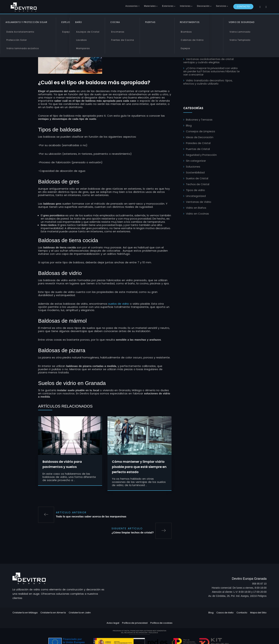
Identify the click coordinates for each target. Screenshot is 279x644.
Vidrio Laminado (240, 32)
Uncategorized (196, 196)
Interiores (185, 6)
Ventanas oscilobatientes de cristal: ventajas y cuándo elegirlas (209, 61)
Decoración (203, 6)
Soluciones (193, 167)
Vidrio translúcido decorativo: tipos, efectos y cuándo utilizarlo (208, 82)
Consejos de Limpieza (200, 131)
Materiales (150, 6)
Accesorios (132, 6)
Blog (189, 125)
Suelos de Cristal (197, 178)
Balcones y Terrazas (199, 120)
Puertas (150, 22)
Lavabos (81, 40)
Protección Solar (17, 40)
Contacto (243, 7)
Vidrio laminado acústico (23, 48)
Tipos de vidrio (195, 190)
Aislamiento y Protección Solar (26, 22)
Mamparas (83, 48)
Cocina (115, 22)
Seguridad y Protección (201, 155)
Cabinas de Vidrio (192, 40)
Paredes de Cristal (198, 143)
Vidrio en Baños (196, 208)
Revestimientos (190, 22)
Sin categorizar (196, 161)
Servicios (221, 6)
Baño (79, 22)
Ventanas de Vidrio (199, 202)
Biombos (186, 32)
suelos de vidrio (119, 304)
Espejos (67, 32)
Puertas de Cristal (198, 149)
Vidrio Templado (240, 40)
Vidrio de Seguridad (242, 22)
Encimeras (118, 32)
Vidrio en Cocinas (197, 214)
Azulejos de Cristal (88, 32)
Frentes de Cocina (123, 40)
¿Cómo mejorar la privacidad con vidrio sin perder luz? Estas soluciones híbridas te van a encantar (211, 71)
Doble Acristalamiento (20, 32)
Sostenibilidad (195, 172)
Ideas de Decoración (200, 137)
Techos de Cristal (198, 184)
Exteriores (168, 6)
